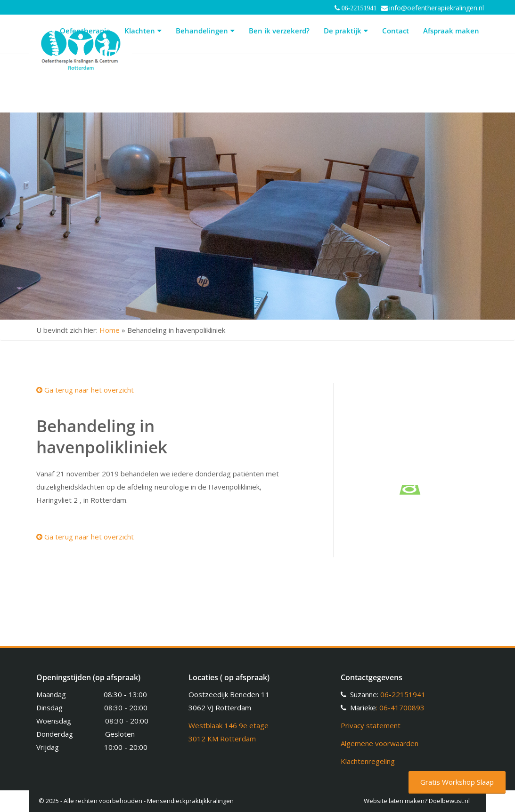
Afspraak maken (451, 31)
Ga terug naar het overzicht (85, 390)
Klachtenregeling (368, 761)
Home (110, 330)
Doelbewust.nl (449, 801)
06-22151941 (403, 694)
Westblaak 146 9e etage (229, 725)
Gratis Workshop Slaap (457, 782)
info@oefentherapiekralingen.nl (437, 8)
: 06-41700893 (400, 707)
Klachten (143, 31)
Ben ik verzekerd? (279, 31)
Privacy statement (371, 725)
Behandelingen (205, 31)
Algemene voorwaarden (380, 743)
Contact (396, 31)
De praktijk (346, 31)
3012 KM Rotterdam (222, 739)
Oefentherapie (85, 31)
